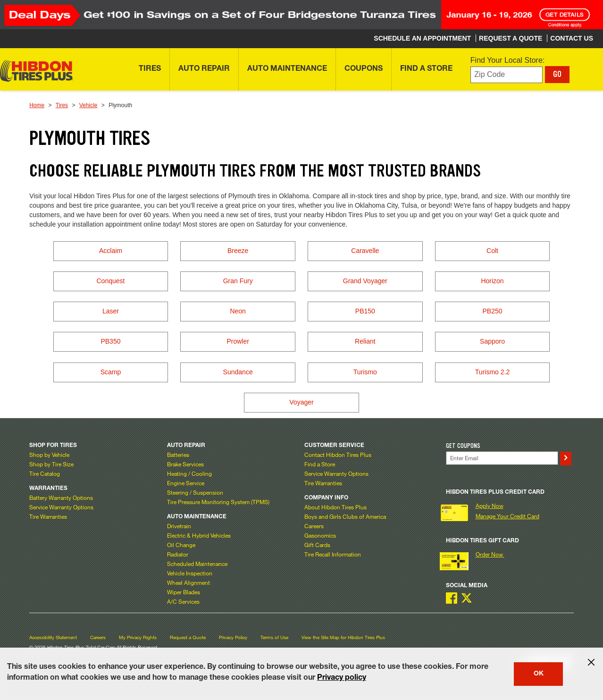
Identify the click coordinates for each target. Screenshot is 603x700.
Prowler (238, 341)
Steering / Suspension (195, 492)
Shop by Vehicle (49, 455)
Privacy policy (342, 678)
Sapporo (492, 341)
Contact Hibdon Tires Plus (338, 455)
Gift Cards (317, 545)
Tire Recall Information (333, 554)
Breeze (238, 251)
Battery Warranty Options (61, 498)
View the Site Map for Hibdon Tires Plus (343, 637)
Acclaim (111, 251)
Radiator (178, 554)
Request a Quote (188, 637)
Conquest (110, 281)
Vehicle (88, 105)
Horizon (492, 281)
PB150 (365, 311)
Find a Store (320, 464)
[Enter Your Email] (502, 458)
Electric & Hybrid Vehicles (199, 535)
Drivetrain (179, 526)
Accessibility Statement (53, 637)
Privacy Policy (233, 637)
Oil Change (181, 545)
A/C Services (183, 601)
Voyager (301, 402)
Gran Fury (238, 281)
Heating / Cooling (189, 473)
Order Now (490, 554)
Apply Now (490, 506)
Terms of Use (274, 637)
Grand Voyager (365, 281)
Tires (62, 105)
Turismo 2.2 (492, 372)
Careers (314, 526)
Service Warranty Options (61, 507)
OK (539, 674)
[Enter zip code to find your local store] (507, 75)
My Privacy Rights (138, 637)
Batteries (178, 455)
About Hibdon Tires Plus (335, 507)
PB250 (493, 311)
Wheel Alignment (188, 582)
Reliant (365, 341)
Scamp (111, 372)
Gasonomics (320, 535)
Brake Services (185, 464)
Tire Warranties (48, 516)
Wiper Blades (184, 592)
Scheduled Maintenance (197, 564)
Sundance (238, 372)
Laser (111, 311)
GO (557, 74)
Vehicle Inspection (190, 573)
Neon (238, 311)
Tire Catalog (45, 473)
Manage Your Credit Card (507, 516)
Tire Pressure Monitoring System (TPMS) (218, 502)
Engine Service (186, 483)
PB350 (110, 341)
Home (37, 105)
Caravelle (365, 251)
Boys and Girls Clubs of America (345, 516)
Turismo (365, 372)
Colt (492, 251)
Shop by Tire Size (51, 464)
